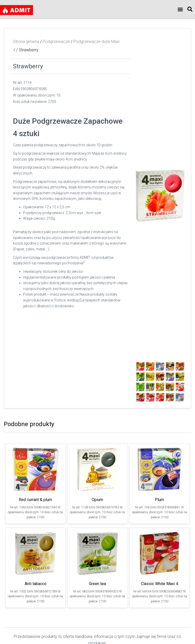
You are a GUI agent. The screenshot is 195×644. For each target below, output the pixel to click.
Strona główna (26, 41)
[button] (180, 10)
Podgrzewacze (56, 41)
